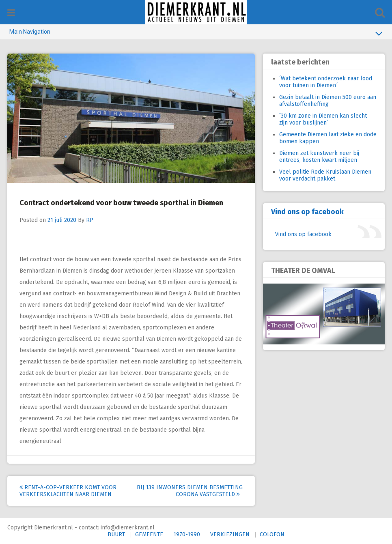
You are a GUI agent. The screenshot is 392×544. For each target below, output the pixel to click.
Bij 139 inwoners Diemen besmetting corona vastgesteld (190, 491)
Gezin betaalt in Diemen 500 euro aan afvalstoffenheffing (328, 101)
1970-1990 (187, 534)
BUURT (116, 534)
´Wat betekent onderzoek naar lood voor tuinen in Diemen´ (326, 82)
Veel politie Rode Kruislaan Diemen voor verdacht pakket (325, 175)
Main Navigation (196, 33)
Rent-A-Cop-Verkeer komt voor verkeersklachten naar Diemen (68, 491)
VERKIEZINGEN (230, 534)
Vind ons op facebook (307, 212)
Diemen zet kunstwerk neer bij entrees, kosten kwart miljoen (319, 157)
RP (90, 220)
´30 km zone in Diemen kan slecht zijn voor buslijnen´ (323, 119)
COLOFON (272, 534)
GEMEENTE (149, 534)
